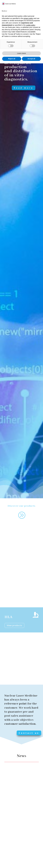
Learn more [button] (21, 53)
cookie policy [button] (31, 25)
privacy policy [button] (28, 18)
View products (14, 625)
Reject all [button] (12, 59)
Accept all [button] (31, 59)
